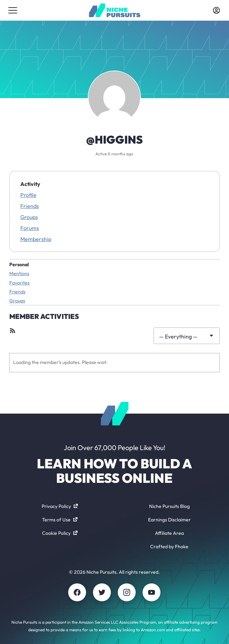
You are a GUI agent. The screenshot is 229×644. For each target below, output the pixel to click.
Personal (19, 264)
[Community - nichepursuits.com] (114, 10)
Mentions (19, 273)
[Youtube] (152, 592)
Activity (30, 184)
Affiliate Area (169, 533)
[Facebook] (77, 592)
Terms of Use (60, 520)
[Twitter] (102, 592)
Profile (28, 195)
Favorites (19, 283)
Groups (29, 217)
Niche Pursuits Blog (169, 506)
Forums (30, 228)
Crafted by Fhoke (169, 547)
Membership (36, 239)
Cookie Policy (60, 533)
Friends (30, 206)
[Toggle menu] (13, 10)
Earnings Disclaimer (169, 520)
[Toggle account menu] (216, 10)
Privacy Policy (60, 506)
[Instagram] (127, 592)
